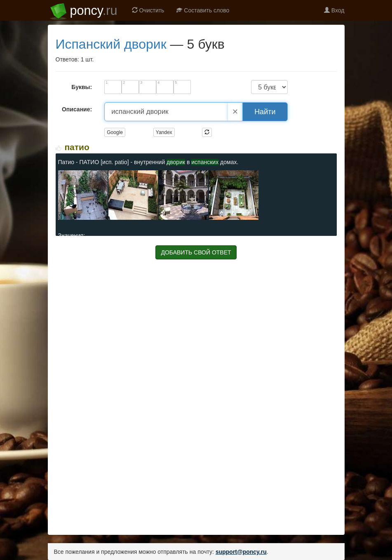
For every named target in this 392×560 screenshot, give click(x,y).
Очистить (148, 10)
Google (115, 132)
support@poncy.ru (241, 552)
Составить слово (203, 10)
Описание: (77, 109)
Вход (334, 10)
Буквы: (82, 87)
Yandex (164, 132)
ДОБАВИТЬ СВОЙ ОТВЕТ (196, 252)
